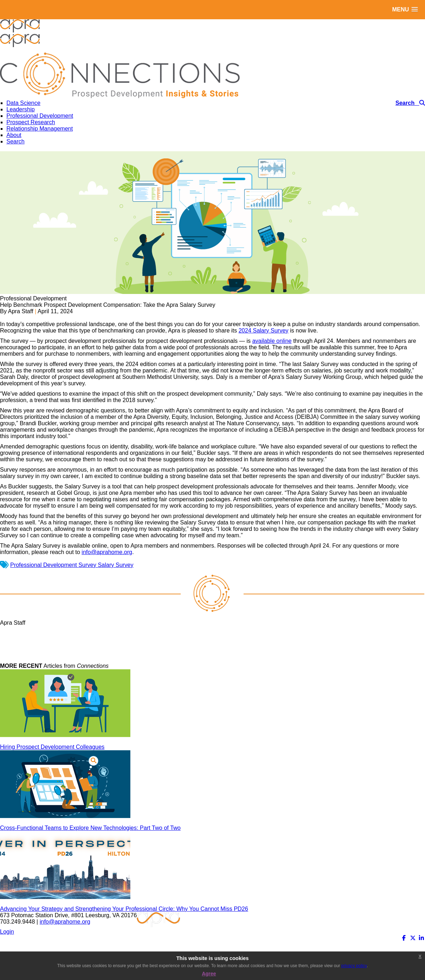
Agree (209, 974)
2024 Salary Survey (264, 331)
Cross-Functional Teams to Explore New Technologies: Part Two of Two (90, 828)
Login (7, 932)
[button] (405, 9)
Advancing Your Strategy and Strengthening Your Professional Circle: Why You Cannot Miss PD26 (124, 909)
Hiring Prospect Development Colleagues (52, 747)
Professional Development (44, 565)
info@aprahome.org (107, 552)
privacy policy (354, 966)
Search (16, 141)
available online (272, 341)
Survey (88, 565)
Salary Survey (116, 565)
